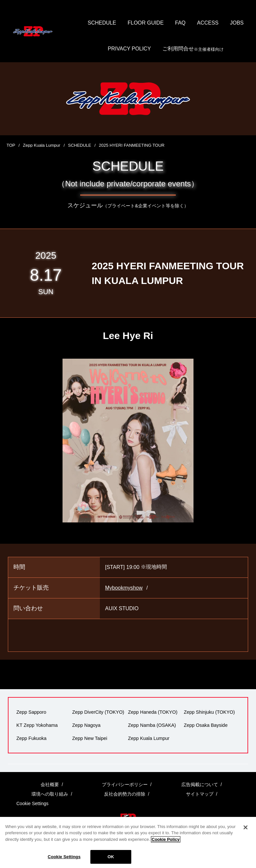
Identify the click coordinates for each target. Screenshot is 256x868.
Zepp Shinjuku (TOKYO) (210, 712)
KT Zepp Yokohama (37, 725)
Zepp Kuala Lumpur (42, 145)
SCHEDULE (102, 23)
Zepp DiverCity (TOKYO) (98, 712)
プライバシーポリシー (125, 784)
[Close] (246, 834)
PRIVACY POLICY (129, 49)
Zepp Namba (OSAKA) (152, 725)
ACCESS (208, 23)
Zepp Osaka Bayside (206, 725)
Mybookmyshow (124, 588)
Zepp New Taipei (90, 738)
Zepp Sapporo (31, 712)
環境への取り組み (50, 794)
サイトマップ (200, 794)
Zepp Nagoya (86, 725)
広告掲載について (200, 784)
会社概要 (50, 784)
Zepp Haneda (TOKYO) (153, 712)
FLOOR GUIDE (146, 23)
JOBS (237, 23)
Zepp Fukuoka (31, 738)
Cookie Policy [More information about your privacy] (165, 846)
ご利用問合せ (193, 49)
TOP (11, 145)
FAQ (180, 23)
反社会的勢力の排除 (125, 794)
